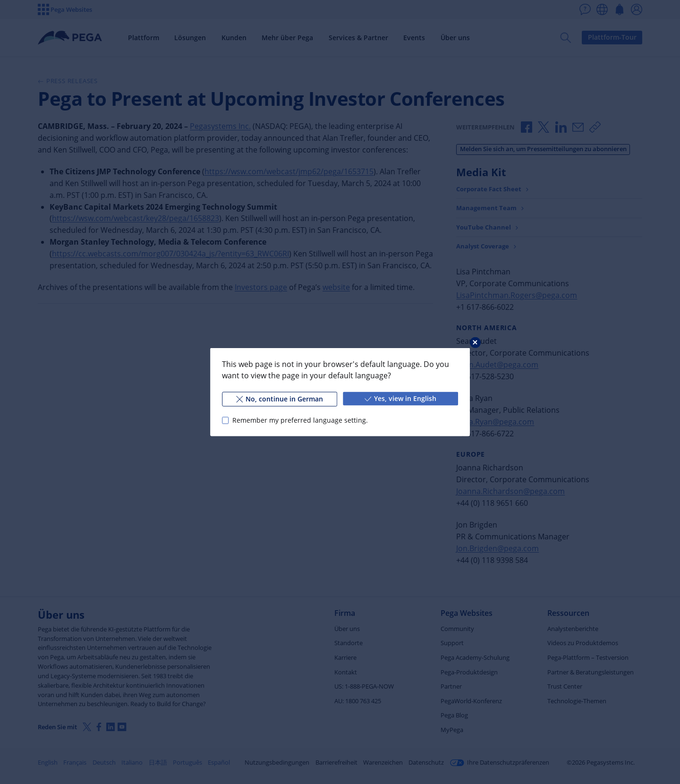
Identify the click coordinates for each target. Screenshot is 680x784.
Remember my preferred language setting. (300, 420)
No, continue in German (280, 399)
